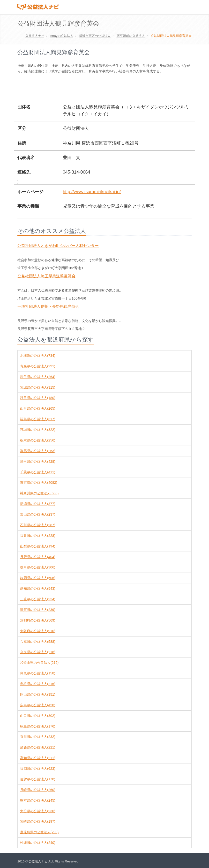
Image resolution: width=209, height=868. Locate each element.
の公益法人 (61, 36)
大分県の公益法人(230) (38, 811)
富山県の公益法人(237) (38, 514)
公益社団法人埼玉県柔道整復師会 (46, 276)
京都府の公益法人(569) (38, 620)
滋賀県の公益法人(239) (38, 610)
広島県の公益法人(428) (38, 705)
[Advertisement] (105, 87)
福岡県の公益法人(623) (38, 769)
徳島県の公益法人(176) (38, 726)
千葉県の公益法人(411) (38, 472)
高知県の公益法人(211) (38, 758)
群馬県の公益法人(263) (38, 451)
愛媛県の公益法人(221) (38, 747)
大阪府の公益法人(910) (38, 631)
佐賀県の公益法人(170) (38, 779)
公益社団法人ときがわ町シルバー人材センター (58, 246)
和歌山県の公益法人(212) (39, 663)
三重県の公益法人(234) (38, 599)
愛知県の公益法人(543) (38, 588)
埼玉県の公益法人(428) (38, 462)
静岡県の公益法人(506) (38, 578)
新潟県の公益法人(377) (38, 504)
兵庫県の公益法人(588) (38, 642)
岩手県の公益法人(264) (38, 377)
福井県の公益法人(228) (38, 536)
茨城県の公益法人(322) (38, 430)
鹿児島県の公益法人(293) (39, 832)
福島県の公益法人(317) (38, 419)
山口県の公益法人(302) (38, 716)
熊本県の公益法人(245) (38, 800)
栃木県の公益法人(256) (38, 440)
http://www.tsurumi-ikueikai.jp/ (92, 192)
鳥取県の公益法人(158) (38, 673)
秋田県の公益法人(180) (38, 398)
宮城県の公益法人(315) (38, 387)
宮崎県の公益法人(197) (38, 821)
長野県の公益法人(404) (38, 557)
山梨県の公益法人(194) (38, 546)
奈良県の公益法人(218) (38, 652)
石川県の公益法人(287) (38, 525)
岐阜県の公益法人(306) (38, 567)
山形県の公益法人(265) (38, 408)
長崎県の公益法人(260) (38, 790)
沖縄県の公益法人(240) (38, 843)
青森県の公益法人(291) (38, 366)
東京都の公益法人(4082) (39, 483)
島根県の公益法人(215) (38, 684)
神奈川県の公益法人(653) (39, 493)
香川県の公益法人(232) (38, 737)
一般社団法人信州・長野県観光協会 (48, 306)
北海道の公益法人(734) (38, 356)
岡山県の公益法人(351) (38, 694)
